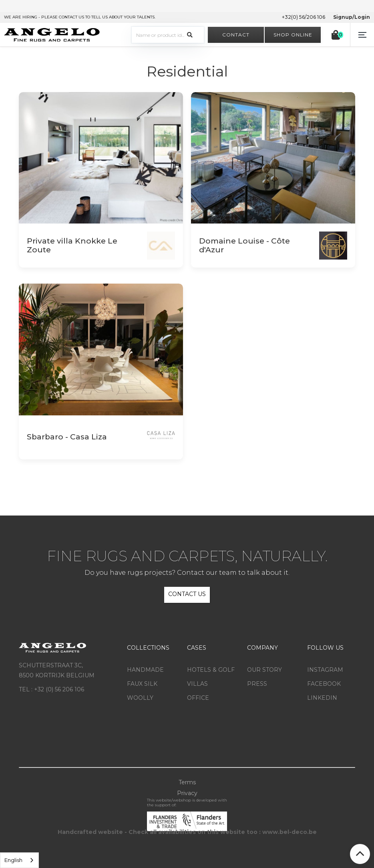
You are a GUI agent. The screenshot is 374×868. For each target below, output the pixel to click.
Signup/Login (352, 17)
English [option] (13, 860)
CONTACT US (187, 594)
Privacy (187, 793)
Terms (187, 782)
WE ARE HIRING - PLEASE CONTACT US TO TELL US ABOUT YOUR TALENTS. (80, 17)
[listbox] (19, 860)
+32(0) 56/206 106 (304, 17)
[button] (362, 35)
